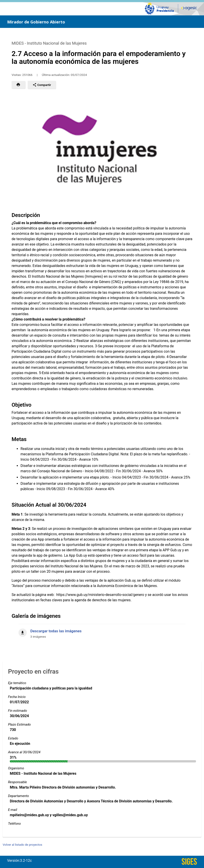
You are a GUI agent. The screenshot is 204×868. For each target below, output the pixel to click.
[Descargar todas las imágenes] (102, 631)
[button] (18, 85)
